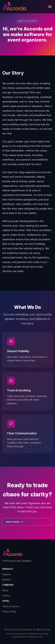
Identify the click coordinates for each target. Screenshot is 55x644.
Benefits (6, 580)
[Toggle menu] (50, 7)
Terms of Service (11, 606)
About (5, 590)
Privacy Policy (9, 612)
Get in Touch (15, 522)
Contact (6, 596)
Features (7, 575)
